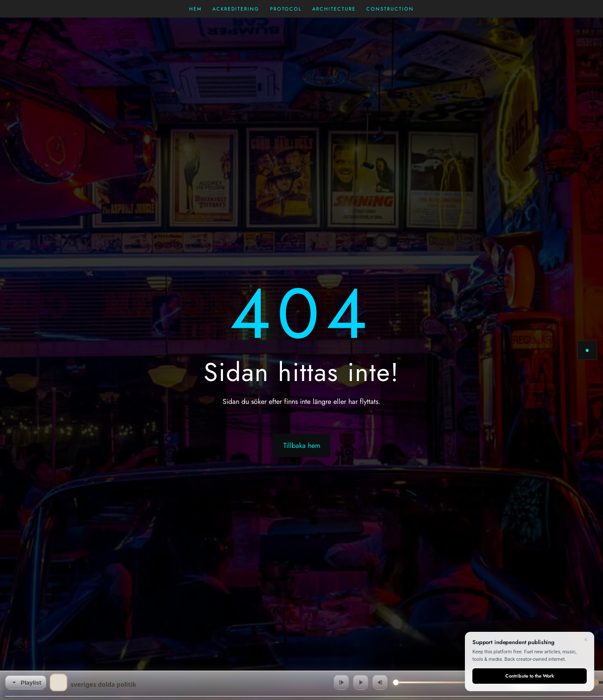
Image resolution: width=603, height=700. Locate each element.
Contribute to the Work (530, 676)
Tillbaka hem (302, 445)
